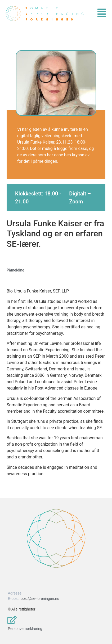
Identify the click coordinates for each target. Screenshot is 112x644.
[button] (67, 13)
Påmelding (15, 270)
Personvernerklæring (25, 629)
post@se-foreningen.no (40, 599)
